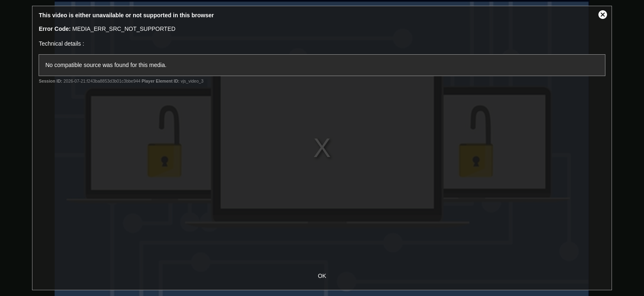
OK (322, 276)
